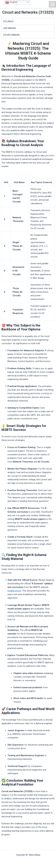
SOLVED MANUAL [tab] (12, 35)
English (11, 2)
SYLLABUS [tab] (8, 21)
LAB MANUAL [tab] (10, 28)
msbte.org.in (14, 591)
